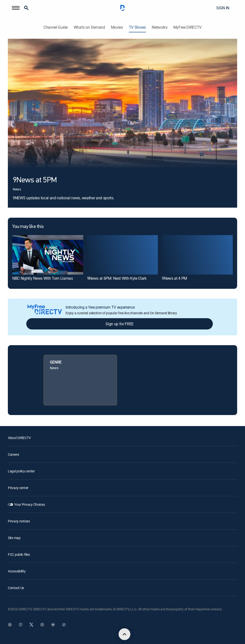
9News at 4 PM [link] (174, 278)
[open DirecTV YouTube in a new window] (53, 625)
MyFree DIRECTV (188, 27)
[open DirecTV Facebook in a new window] (21, 625)
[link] (48, 255)
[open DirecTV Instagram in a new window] (42, 625)
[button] (16, 8)
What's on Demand (89, 27)
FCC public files (19, 554)
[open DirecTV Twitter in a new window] (31, 625)
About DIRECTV (19, 438)
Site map (14, 538)
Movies (117, 27)
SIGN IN (223, 8)
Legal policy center (21, 471)
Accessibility (17, 571)
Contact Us (16, 588)
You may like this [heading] (28, 227)
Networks (159, 27)
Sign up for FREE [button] (120, 324)
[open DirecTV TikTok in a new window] (64, 625)
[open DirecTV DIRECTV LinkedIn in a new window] (10, 625)
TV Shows (137, 27)
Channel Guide (56, 27)
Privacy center (18, 488)
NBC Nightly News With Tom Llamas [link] (43, 278)
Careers (14, 454)
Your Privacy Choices (29, 504)
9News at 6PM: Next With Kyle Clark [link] (117, 278)
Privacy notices (19, 521)
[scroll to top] (124, 634)
